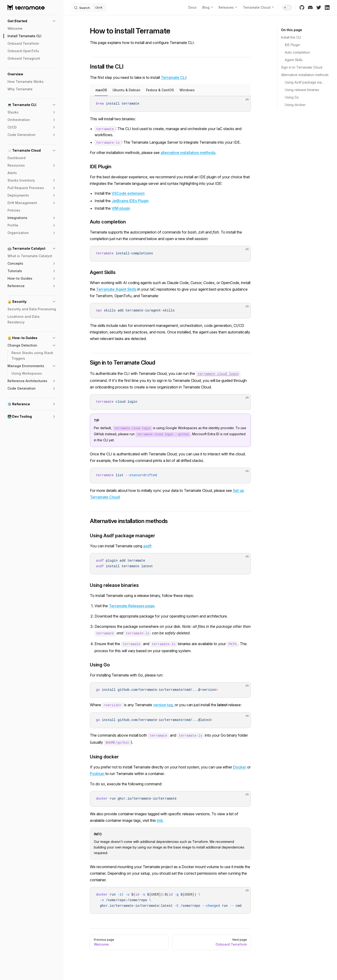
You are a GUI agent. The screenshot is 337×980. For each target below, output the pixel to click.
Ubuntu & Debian (126, 90)
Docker (240, 767)
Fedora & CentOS (160, 90)
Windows (187, 90)
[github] (302, 7)
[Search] (89, 7)
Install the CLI (291, 37)
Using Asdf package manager (305, 82)
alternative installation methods (188, 153)
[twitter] (319, 7)
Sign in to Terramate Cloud (302, 67)
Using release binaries (302, 90)
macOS (101, 90)
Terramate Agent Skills (116, 289)
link (160, 820)
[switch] (287, 7)
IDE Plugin (292, 45)
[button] (32, 21)
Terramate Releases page (132, 606)
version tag (163, 705)
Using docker (295, 105)
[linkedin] (327, 7)
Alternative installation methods (305, 75)
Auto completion (297, 52)
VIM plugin (121, 208)
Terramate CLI (173, 77)
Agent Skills (294, 60)
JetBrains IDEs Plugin (130, 201)
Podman (97, 774)
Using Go (292, 97)
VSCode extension (128, 193)
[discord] (310, 7)
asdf (147, 546)
